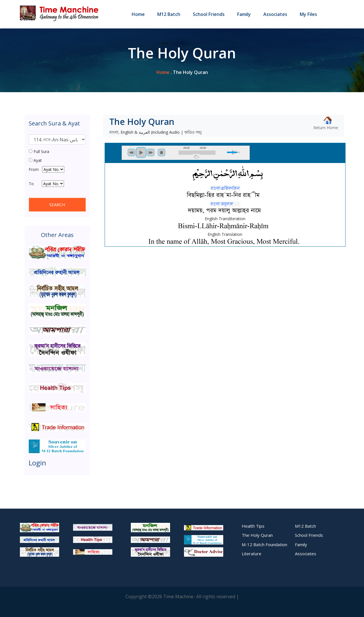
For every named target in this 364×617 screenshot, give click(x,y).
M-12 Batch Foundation (264, 544)
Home (138, 14)
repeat (196, 157)
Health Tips (253, 526)
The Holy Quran (257, 535)
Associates (275, 14)
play (141, 152)
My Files (308, 14)
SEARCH (57, 205)
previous (131, 152)
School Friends (209, 14)
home (163, 72)
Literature (252, 554)
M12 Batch (169, 14)
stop (162, 152)
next (151, 152)
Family (244, 14)
